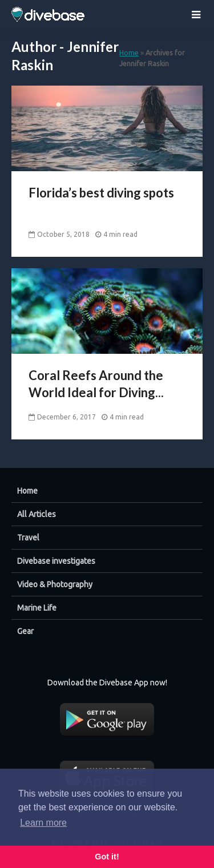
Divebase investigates (56, 561)
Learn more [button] (43, 823)
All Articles (37, 514)
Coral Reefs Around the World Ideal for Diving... (96, 384)
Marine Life (37, 608)
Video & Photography (55, 584)
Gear (25, 631)
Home (129, 53)
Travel (28, 538)
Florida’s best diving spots (101, 193)
